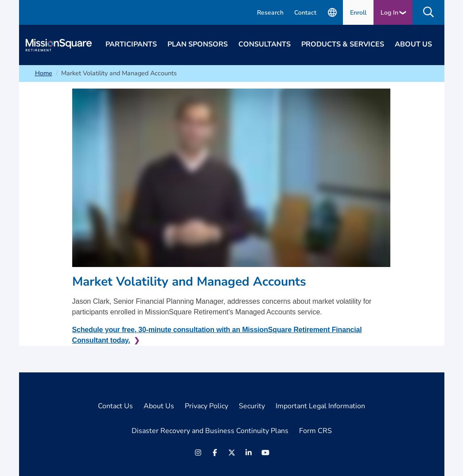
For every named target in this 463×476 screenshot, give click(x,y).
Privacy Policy (206, 406)
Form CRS (315, 431)
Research (270, 13)
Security (252, 406)
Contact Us (115, 406)
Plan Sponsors (198, 44)
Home (44, 73)
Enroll (358, 13)
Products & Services (343, 44)
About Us (413, 44)
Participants (131, 44)
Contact (305, 13)
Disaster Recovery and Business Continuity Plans (210, 431)
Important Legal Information (320, 406)
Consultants (265, 44)
